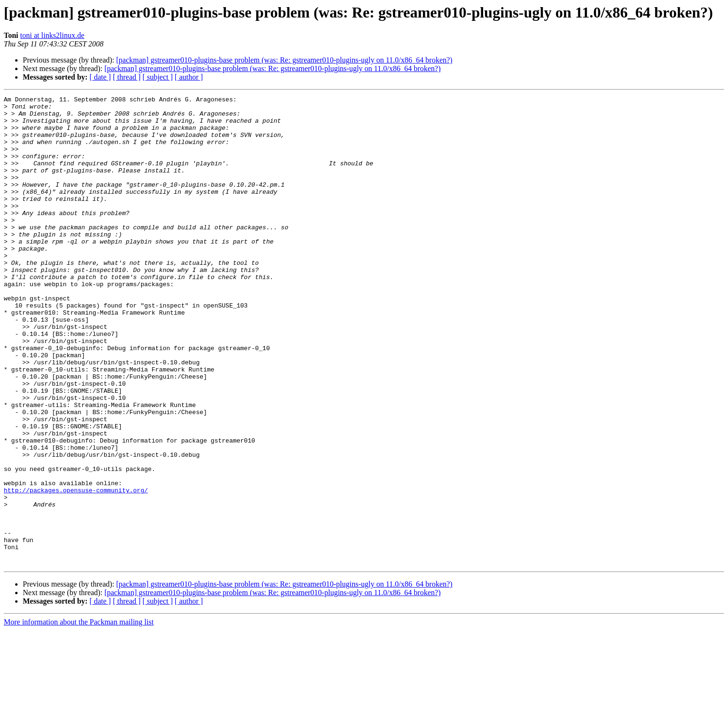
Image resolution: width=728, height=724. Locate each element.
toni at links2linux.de (53, 35)
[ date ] (100, 77)
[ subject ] (158, 77)
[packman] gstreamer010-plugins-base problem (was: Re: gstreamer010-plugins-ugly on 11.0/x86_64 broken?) (284, 60)
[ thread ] (127, 77)
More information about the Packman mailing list (79, 716)
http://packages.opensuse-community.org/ (76, 570)
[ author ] (189, 77)
